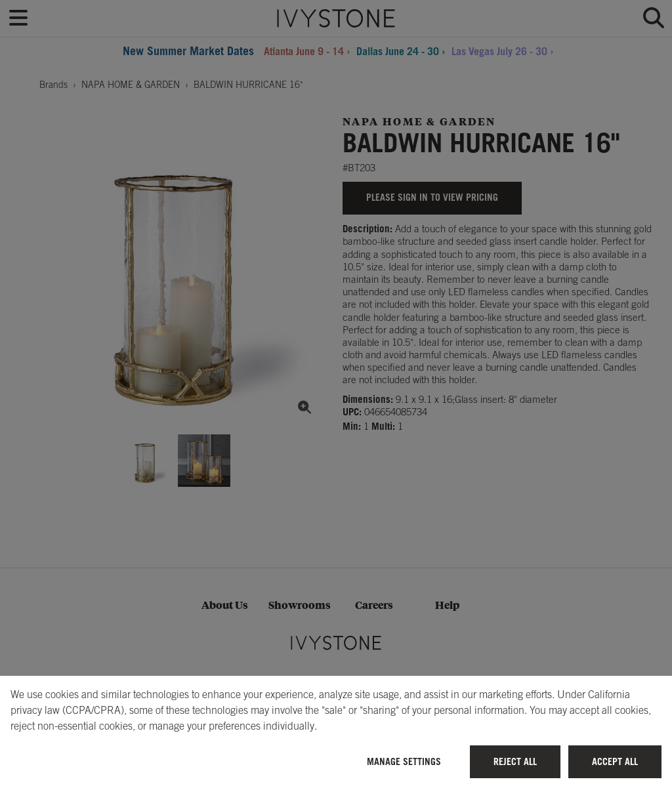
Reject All (515, 761)
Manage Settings (404, 761)
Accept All (615, 761)
